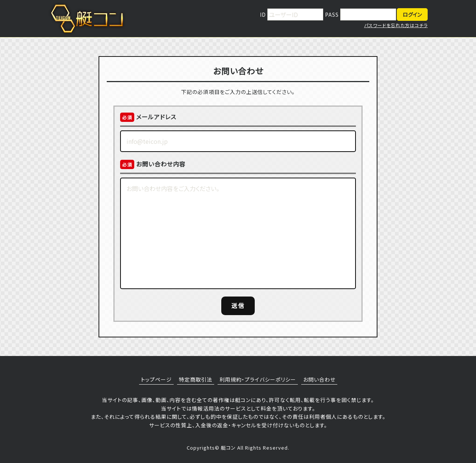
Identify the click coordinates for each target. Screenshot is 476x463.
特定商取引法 (196, 379)
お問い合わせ (319, 379)
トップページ (156, 379)
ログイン (412, 14)
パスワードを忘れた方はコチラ (396, 25)
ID (264, 14)
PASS (333, 14)
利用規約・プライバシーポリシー (258, 379)
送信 (238, 305)
